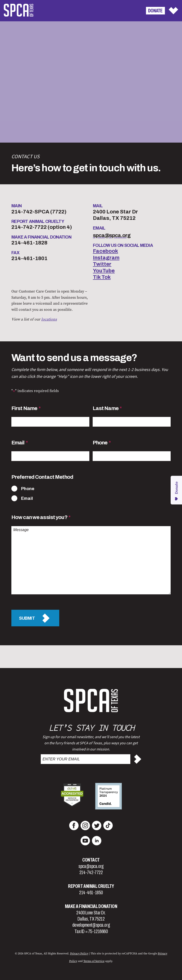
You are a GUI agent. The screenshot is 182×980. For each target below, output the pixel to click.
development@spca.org (91, 925)
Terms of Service (94, 961)
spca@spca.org (91, 866)
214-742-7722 (91, 872)
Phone (102, 443)
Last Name (107, 408)
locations (49, 319)
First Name (26, 408)
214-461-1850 (91, 893)
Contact (91, 860)
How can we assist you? (41, 517)
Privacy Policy (79, 953)
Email (20, 443)
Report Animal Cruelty (91, 886)
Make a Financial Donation (91, 906)
